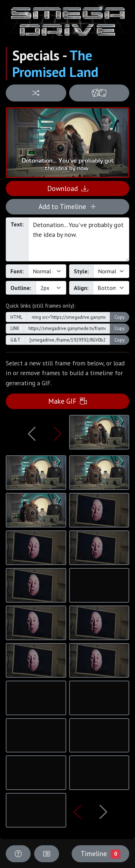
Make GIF (67, 401)
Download (68, 188)
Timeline (100, 854)
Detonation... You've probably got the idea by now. (79, 239)
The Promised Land (55, 64)
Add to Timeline (67, 206)
